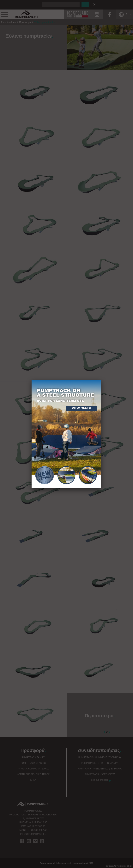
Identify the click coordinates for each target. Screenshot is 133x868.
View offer (82, 408)
